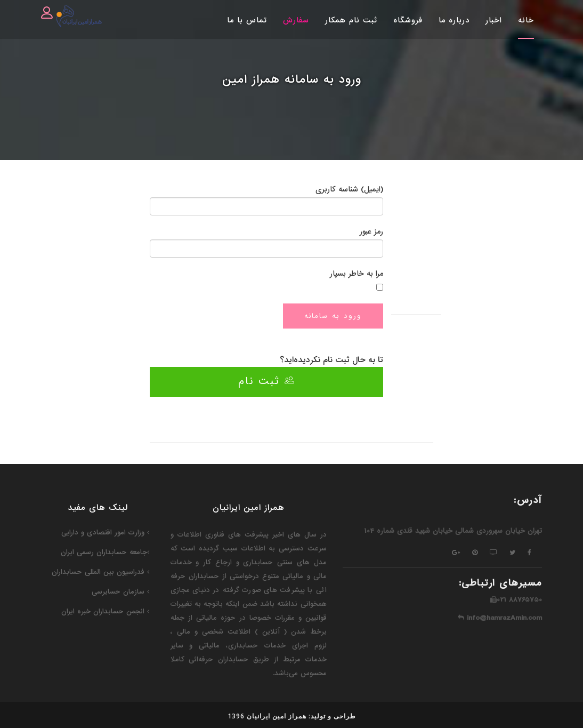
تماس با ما (247, 20)
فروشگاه (408, 20)
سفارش (296, 20)
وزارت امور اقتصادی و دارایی (105, 533)
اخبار (494, 20)
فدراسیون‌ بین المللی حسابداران (100, 572)
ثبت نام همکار (351, 20)
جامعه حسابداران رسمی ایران (105, 552)
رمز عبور (371, 231)
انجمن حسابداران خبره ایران (105, 611)
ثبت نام (267, 381)
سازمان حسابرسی (120, 592)
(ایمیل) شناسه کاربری (349, 189)
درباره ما (454, 20)
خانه (526, 20)
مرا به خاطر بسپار (357, 274)
